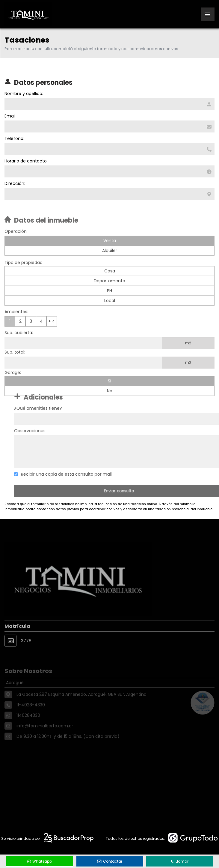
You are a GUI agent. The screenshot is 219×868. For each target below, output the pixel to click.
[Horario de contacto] (109, 171)
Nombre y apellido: (23, 94)
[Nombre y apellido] (109, 104)
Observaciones (42, 431)
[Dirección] (109, 194)
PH (109, 303)
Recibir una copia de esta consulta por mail (79, 474)
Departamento (109, 293)
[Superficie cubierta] (83, 356)
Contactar (110, 861)
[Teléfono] (109, 149)
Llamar (179, 861)
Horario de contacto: (25, 161)
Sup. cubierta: (19, 345)
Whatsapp (40, 861)
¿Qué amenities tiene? (51, 408)
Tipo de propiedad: (24, 275)
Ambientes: (16, 324)
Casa (110, 284)
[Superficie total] (83, 375)
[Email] (109, 126)
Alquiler (110, 263)
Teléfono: (14, 138)
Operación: (16, 244)
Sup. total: (15, 365)
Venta (110, 253)
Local (110, 313)
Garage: (13, 385)
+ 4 (52, 334)
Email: (10, 116)
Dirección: (14, 183)
